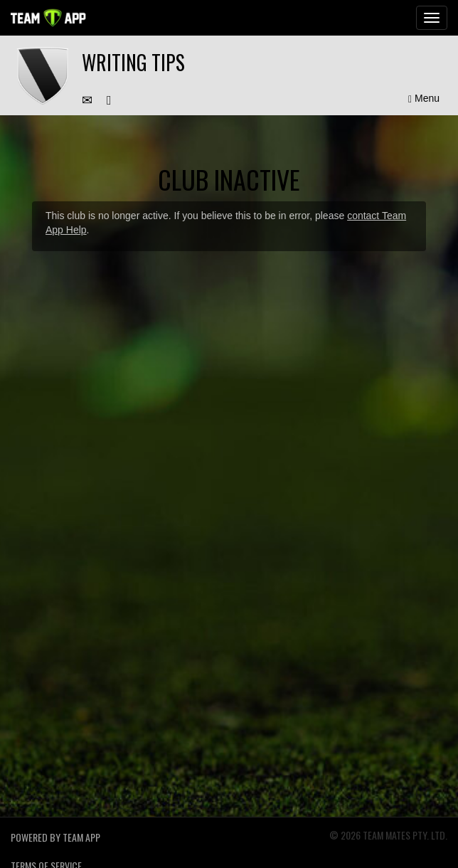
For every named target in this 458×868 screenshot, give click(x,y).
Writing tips (133, 62)
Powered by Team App (55, 837)
